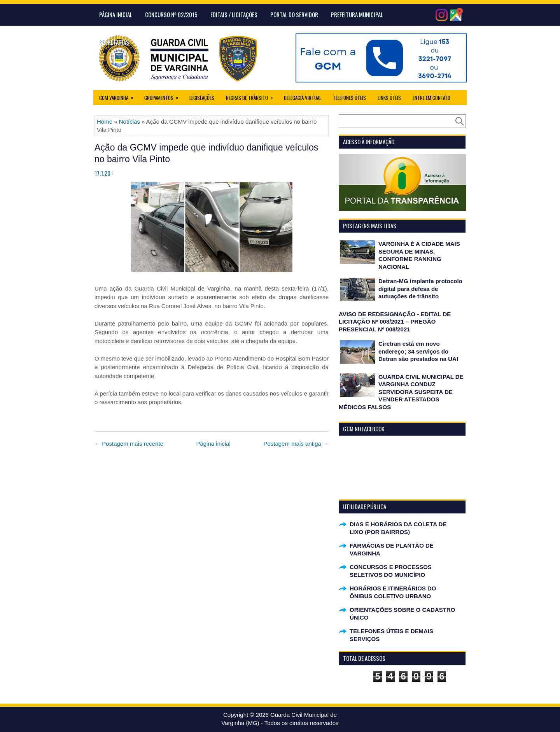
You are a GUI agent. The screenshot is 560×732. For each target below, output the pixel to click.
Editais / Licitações (234, 14)
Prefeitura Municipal (357, 14)
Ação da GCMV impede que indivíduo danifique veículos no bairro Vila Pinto (206, 153)
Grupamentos (164, 96)
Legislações (202, 98)
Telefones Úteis (349, 98)
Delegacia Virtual (303, 98)
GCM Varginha (119, 96)
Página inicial (213, 444)
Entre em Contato (431, 98)
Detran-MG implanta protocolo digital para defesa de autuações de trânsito (420, 289)
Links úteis (389, 98)
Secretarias (114, 42)
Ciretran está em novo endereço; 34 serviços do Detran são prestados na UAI (418, 351)
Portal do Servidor (294, 14)
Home (105, 122)
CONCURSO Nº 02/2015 (171, 14)
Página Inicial (116, 14)
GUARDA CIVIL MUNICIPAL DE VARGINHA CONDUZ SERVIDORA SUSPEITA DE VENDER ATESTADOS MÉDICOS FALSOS (401, 392)
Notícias (129, 122)
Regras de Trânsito (252, 96)
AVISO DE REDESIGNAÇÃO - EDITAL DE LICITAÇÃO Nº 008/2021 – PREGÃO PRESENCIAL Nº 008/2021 (395, 322)
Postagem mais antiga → (296, 444)
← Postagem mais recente (129, 444)
